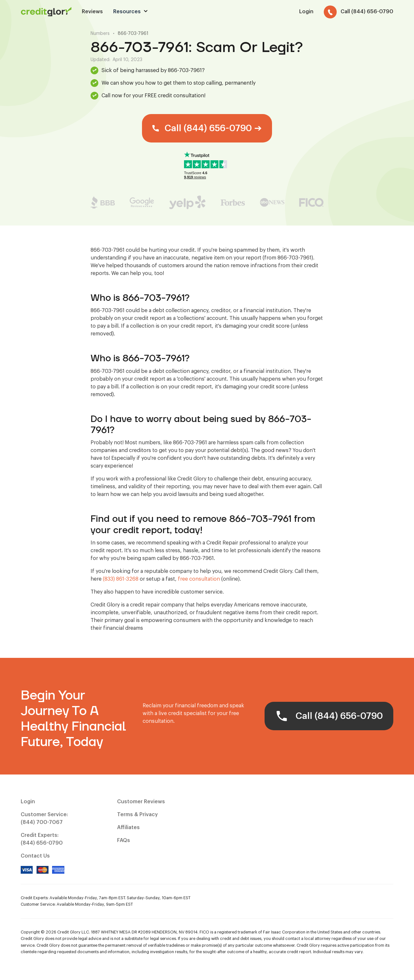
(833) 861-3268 (121, 579)
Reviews (92, 12)
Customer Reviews (141, 802)
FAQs (124, 840)
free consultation (199, 579)
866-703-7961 (133, 34)
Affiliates (128, 827)
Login (28, 802)
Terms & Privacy (137, 815)
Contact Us (35, 856)
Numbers (100, 34)
